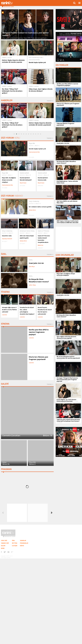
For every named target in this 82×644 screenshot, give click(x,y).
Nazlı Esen (23, 183)
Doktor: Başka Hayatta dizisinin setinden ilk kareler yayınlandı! (40, 124)
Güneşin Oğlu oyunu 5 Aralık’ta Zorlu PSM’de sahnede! (9, 310)
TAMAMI (49, 101)
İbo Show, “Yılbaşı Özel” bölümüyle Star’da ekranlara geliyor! (12, 125)
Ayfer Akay (32, 285)
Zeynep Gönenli (7, 239)
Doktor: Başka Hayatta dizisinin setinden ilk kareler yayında (13, 61)
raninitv (10, 120)
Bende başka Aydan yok (37, 62)
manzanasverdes (34, 152)
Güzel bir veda (7, 236)
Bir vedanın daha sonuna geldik (40, 207)
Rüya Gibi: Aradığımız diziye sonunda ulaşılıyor (9, 180)
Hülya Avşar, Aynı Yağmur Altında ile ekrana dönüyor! (41, 90)
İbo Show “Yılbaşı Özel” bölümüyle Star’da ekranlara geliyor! (12, 91)
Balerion (41, 245)
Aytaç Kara (32, 210)
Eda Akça (32, 266)
